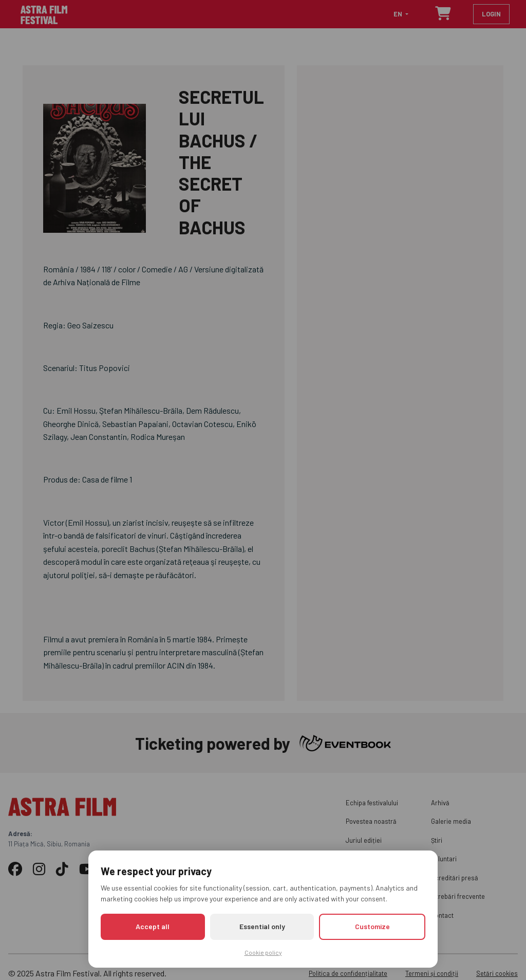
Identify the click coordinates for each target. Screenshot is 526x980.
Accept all (153, 926)
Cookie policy (263, 952)
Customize (372, 926)
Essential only (262, 926)
